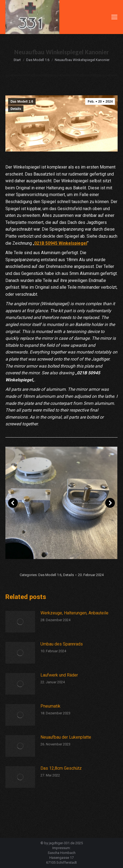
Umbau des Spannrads (62, 644)
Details (16, 109)
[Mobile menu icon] (114, 17)
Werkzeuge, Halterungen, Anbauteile (74, 613)
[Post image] (20, 622)
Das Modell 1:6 (22, 102)
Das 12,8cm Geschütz (61, 768)
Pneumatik (50, 706)
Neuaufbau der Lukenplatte (66, 737)
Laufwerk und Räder (59, 675)
